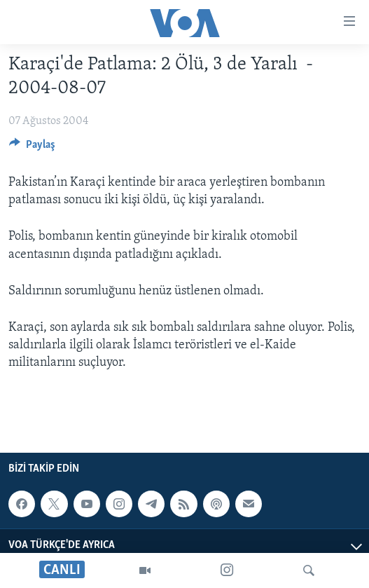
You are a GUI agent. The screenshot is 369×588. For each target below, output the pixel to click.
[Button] (32, 148)
